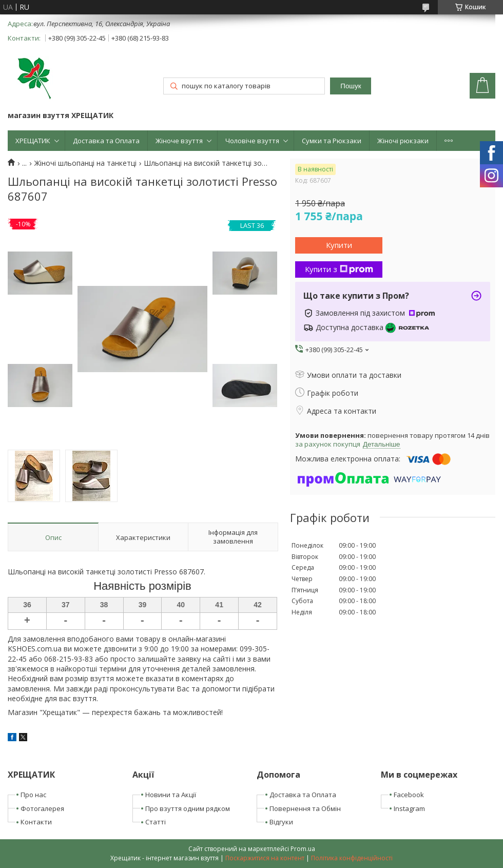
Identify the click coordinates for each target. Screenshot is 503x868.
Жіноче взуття (179, 141)
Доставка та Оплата (106, 141)
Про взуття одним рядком (188, 808)
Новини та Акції (171, 795)
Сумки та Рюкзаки (332, 141)
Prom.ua (303, 849)
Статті (156, 822)
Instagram (409, 808)
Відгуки (281, 822)
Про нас (33, 795)
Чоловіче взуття (252, 141)
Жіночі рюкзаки (403, 141)
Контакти (36, 822)
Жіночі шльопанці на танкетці (85, 163)
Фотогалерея (42, 808)
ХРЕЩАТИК (33, 141)
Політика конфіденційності (352, 858)
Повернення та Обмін (305, 808)
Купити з (339, 269)
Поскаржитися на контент (265, 858)
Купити (339, 245)
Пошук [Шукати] (351, 86)
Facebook (409, 795)
